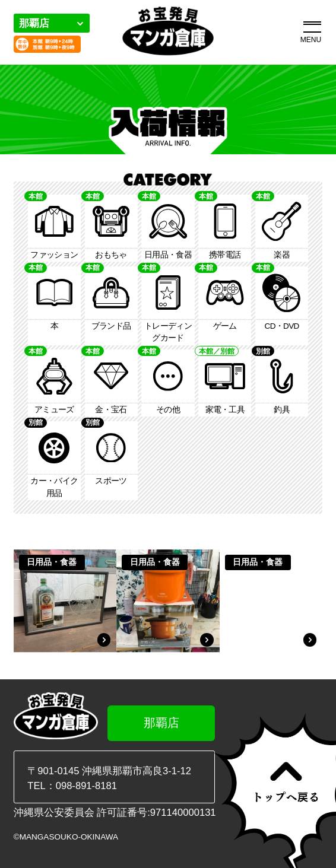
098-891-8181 (86, 786)
